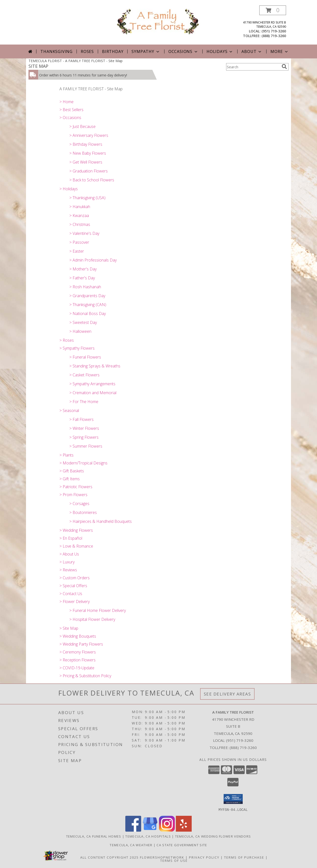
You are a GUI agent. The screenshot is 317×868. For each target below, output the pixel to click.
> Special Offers (73, 586)
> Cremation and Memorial (93, 393)
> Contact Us (71, 594)
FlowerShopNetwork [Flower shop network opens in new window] (162, 857)
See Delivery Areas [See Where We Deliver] (227, 694)
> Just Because (82, 126)
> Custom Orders (75, 578)
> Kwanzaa (79, 216)
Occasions (183, 51)
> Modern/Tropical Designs (83, 463)
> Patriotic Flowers (76, 487)
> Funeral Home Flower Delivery (98, 610)
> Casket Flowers (84, 375)
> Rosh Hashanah (85, 287)
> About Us (69, 554)
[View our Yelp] (184, 830)
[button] (273, 10)
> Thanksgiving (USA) (87, 198)
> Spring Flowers (84, 437)
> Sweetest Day (83, 322)
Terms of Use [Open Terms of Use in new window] (174, 860)
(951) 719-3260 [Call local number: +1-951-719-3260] (274, 31)
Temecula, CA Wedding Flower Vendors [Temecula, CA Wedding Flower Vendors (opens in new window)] (213, 836)
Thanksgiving (56, 51)
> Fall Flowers (81, 419)
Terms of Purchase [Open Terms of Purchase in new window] (244, 857)
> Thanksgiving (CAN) (88, 305)
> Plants (66, 455)
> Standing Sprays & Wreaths (95, 366)
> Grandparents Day (87, 296)
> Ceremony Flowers (78, 652)
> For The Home (84, 402)
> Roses (67, 340)
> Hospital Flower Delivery (92, 619)
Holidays (220, 51)
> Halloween (80, 331)
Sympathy (146, 51)
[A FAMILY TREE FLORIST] (158, 21)
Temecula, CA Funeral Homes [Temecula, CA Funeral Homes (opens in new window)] (94, 836)
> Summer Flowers (86, 446)
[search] (284, 67)
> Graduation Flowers (89, 171)
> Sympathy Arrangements (92, 384)
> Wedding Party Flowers (81, 644)
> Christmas (80, 224)
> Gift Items (70, 479)
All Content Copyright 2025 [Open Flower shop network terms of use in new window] (109, 857)
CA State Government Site (182, 845)
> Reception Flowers (78, 660)
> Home (66, 102)
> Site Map (69, 628)
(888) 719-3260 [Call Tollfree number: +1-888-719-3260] (243, 747)
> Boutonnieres (83, 512)
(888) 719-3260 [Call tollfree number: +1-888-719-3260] (274, 36)
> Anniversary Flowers (89, 135)
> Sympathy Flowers (77, 348)
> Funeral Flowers (85, 357)
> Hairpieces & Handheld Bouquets (101, 521)
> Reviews (68, 570)
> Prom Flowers (73, 495)
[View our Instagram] (167, 830)
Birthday (113, 51)
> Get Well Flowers (86, 162)
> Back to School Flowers (92, 180)
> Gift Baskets (72, 471)
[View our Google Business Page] (150, 830)
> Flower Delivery (75, 602)
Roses (87, 51)
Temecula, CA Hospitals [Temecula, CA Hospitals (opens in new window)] (148, 836)
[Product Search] (253, 67)
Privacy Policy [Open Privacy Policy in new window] (204, 857)
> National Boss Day (88, 313)
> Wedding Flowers (76, 530)
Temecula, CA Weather (131, 845)
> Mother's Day (83, 269)
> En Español (71, 538)
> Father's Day (82, 278)
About (252, 51)
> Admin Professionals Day (93, 260)
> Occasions (70, 118)
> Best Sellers (71, 110)
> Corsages (79, 504)
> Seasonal (69, 410)
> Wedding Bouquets (78, 636)
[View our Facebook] (133, 830)
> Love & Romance (76, 546)
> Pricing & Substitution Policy (85, 676)
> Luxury (67, 562)
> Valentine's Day (84, 233)
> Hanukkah (80, 207)
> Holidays (69, 189)
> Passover (79, 242)
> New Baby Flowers (88, 153)
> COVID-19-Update (77, 668)
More (279, 51)
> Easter (77, 251)
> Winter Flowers (84, 428)
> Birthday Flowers (86, 144)
